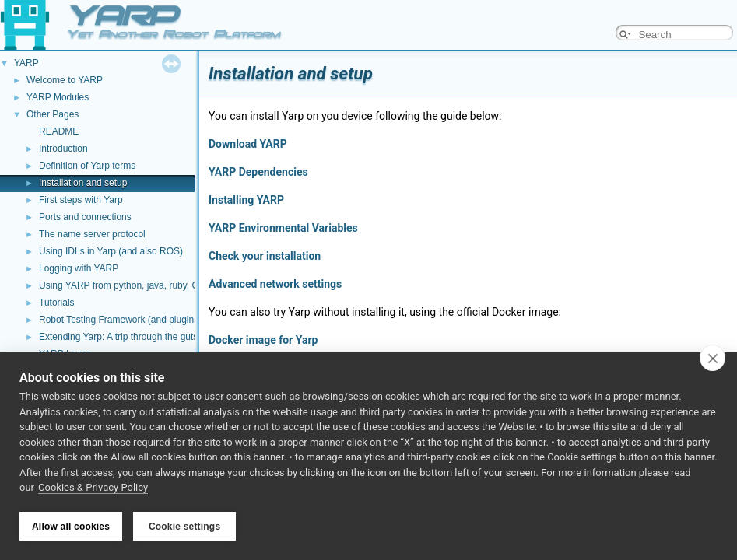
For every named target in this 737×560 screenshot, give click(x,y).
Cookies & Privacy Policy (93, 489)
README (59, 131)
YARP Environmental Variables (283, 228)
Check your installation (265, 256)
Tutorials (57, 303)
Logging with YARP (79, 268)
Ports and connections (85, 217)
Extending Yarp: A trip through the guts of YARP (137, 337)
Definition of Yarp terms (87, 166)
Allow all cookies (71, 527)
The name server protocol (92, 234)
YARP (26, 63)
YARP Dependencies (258, 172)
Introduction (63, 149)
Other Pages (53, 114)
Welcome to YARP (65, 80)
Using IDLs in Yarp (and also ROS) (111, 251)
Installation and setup (83, 183)
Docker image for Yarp (263, 340)
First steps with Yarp (81, 200)
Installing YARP (246, 200)
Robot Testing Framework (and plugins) (120, 320)
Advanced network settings (275, 284)
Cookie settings (184, 527)
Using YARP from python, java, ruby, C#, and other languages (167, 285)
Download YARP (248, 144)
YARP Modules (58, 97)
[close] (712, 359)
